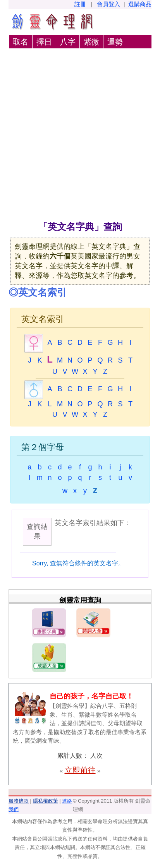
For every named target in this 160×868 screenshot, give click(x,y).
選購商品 (140, 4)
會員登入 (108, 4)
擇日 (44, 42)
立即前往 (80, 770)
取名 (21, 42)
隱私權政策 (46, 801)
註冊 (80, 4)
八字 (68, 42)
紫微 (91, 42)
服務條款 (19, 801)
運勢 (115, 42)
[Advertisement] (80, 136)
